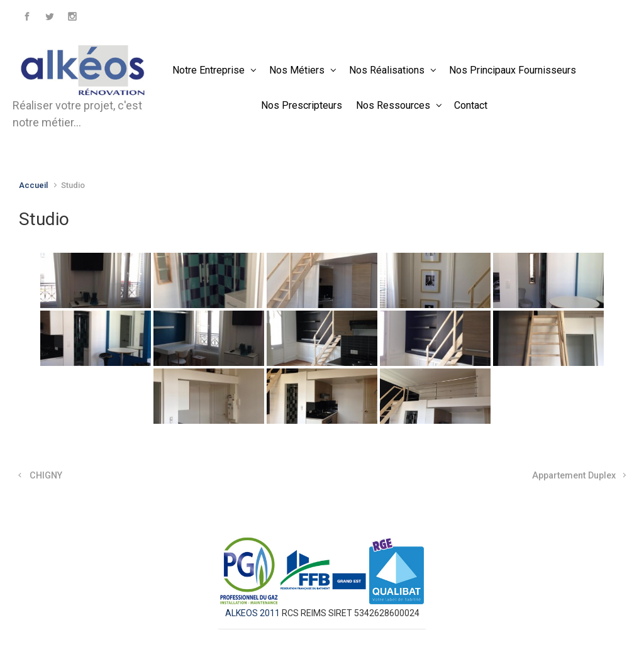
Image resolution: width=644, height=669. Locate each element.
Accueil (33, 185)
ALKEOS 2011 (253, 613)
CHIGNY (46, 476)
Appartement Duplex (574, 476)
